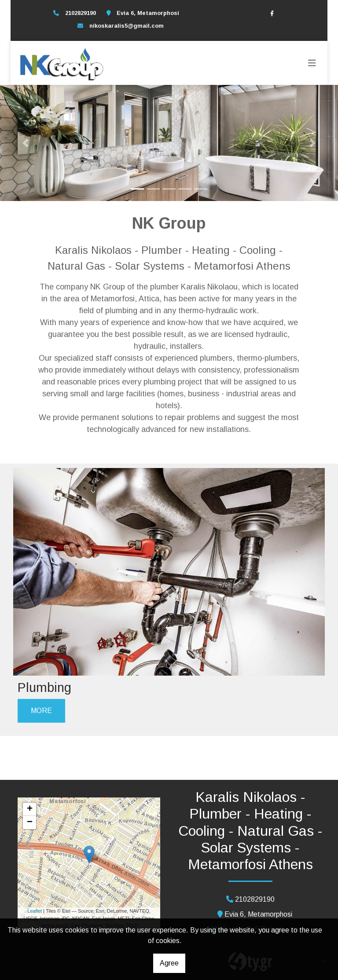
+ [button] (30, 809)
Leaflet (35, 911)
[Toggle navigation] (312, 63)
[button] (25, 143)
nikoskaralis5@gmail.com (127, 26)
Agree (169, 963)
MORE (41, 711)
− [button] (30, 823)
